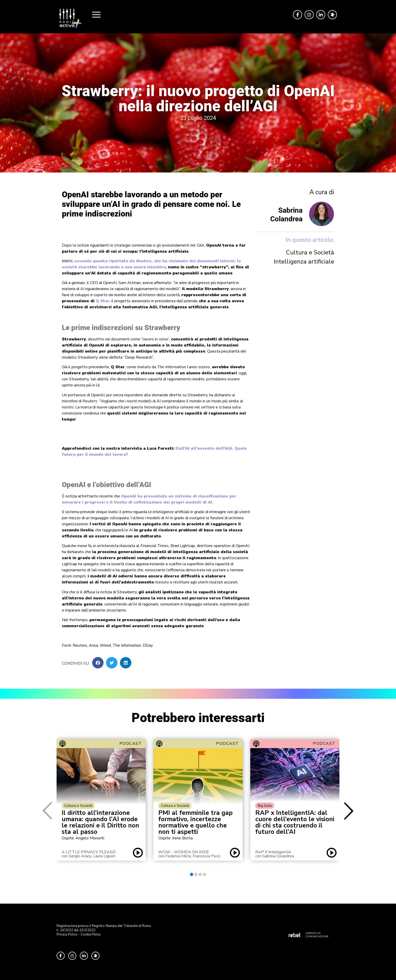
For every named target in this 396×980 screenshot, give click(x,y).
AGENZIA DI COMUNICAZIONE (317, 935)
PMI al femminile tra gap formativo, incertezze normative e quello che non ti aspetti (195, 822)
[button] (98, 663)
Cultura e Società (310, 252)
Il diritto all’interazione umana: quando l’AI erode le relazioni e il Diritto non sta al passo (100, 822)
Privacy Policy (67, 934)
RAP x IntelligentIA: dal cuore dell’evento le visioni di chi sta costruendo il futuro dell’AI (295, 822)
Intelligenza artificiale (304, 262)
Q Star (103, 301)
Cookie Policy (91, 934)
